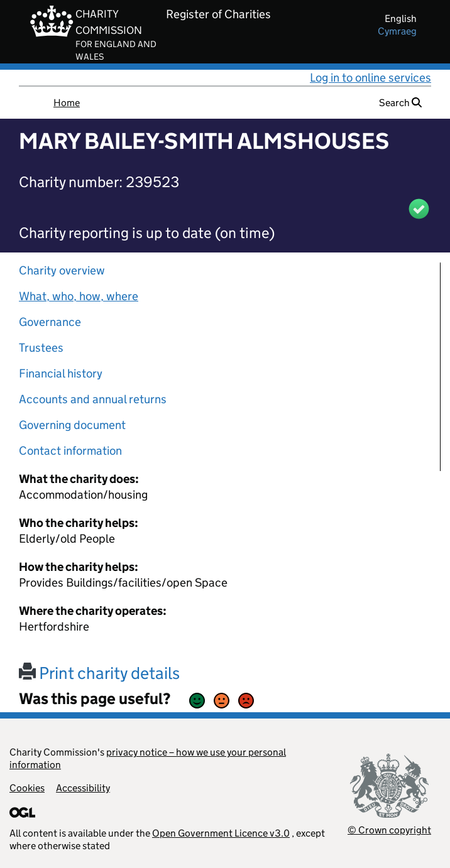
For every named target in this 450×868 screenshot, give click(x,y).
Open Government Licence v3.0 (221, 833)
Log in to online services (370, 78)
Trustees (41, 348)
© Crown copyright (389, 830)
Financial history (61, 373)
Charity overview (62, 270)
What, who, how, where (79, 296)
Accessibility (83, 788)
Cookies (27, 788)
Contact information (70, 451)
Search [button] (400, 103)
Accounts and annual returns (93, 399)
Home (67, 103)
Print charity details (99, 673)
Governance (50, 322)
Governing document (72, 425)
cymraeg (397, 31)
